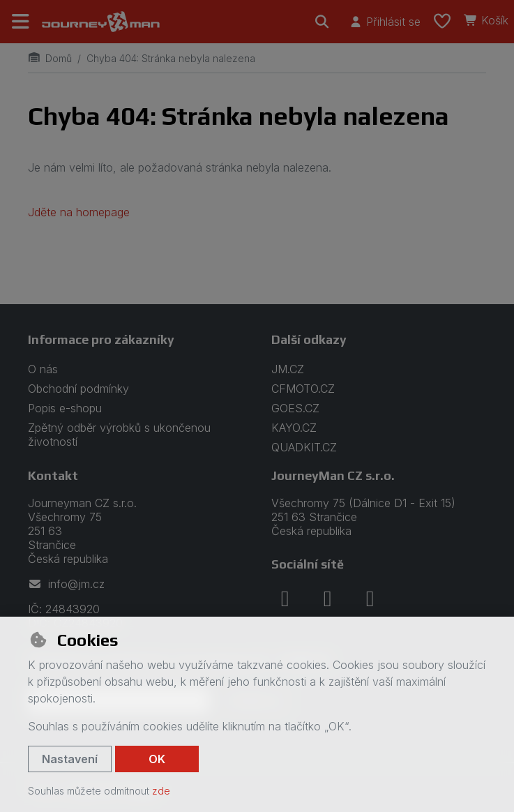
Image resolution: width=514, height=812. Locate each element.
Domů (50, 58)
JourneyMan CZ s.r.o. (333, 475)
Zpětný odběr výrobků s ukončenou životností (119, 435)
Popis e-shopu (65, 408)
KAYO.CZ (294, 428)
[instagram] (328, 599)
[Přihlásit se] (385, 22)
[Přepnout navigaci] (21, 22)
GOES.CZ (295, 408)
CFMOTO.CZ (303, 389)
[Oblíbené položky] (442, 22)
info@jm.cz (66, 584)
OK (157, 759)
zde (161, 791)
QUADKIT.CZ (304, 447)
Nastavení (70, 759)
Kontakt (53, 475)
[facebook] (285, 599)
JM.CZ (288, 369)
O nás (43, 369)
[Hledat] (322, 22)
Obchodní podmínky (78, 389)
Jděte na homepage (79, 212)
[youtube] (370, 599)
